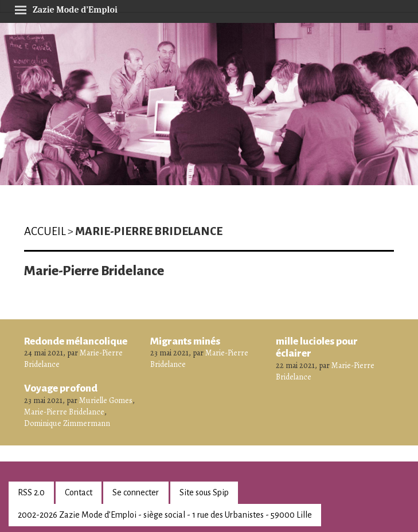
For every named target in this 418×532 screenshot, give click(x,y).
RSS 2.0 (31, 492)
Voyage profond (61, 388)
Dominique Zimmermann (67, 423)
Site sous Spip (204, 492)
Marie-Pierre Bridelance (64, 412)
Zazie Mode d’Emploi (66, 8)
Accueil (45, 231)
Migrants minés (185, 341)
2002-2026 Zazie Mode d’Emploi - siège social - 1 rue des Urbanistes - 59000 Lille (165, 515)
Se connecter (136, 492)
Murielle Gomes (106, 400)
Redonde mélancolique (76, 341)
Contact (79, 492)
